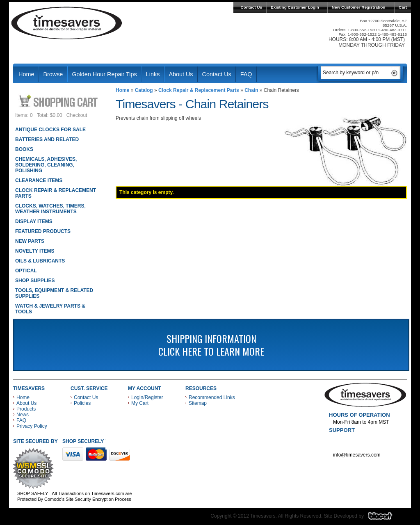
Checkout (77, 115)
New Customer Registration (359, 7)
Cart (403, 7)
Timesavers (67, 23)
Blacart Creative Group (385, 518)
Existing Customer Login (295, 7)
